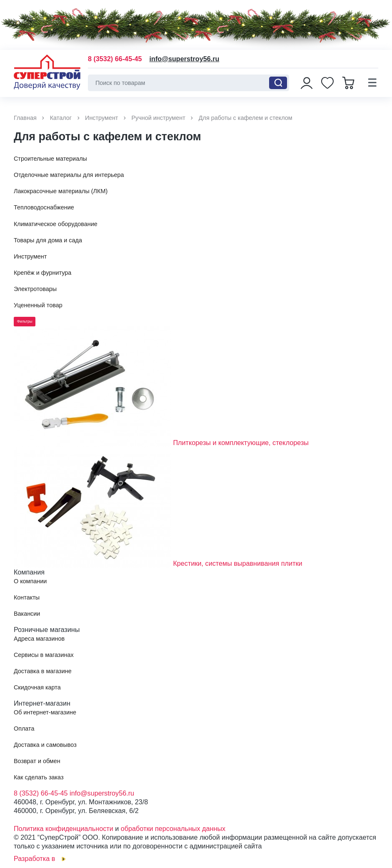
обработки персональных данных (173, 828)
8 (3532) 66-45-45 (115, 59)
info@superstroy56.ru (185, 59)
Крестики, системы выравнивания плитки (237, 563)
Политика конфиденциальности (64, 828)
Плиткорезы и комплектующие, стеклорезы (241, 443)
